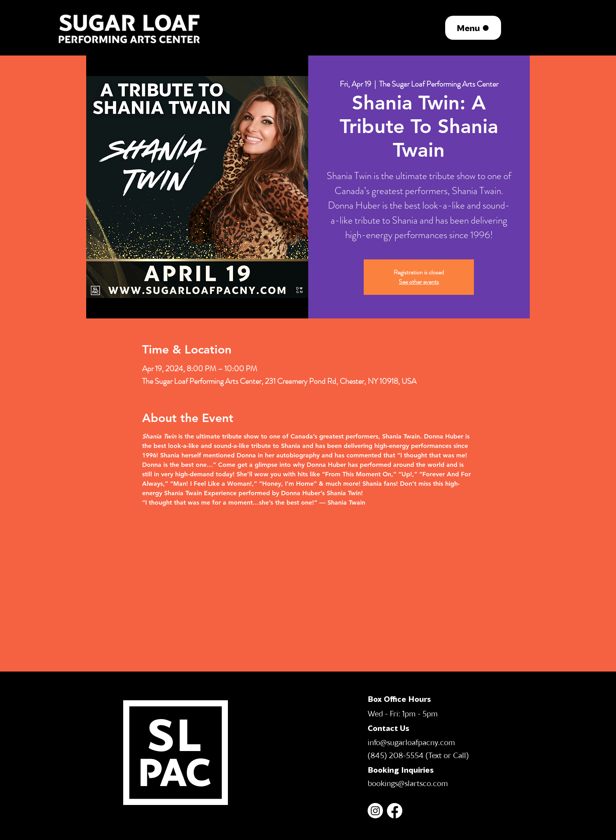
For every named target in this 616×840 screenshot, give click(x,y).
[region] (130, 28)
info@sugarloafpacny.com (411, 742)
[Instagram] (375, 811)
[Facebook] (395, 811)
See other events (419, 282)
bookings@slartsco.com (408, 783)
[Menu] (473, 28)
